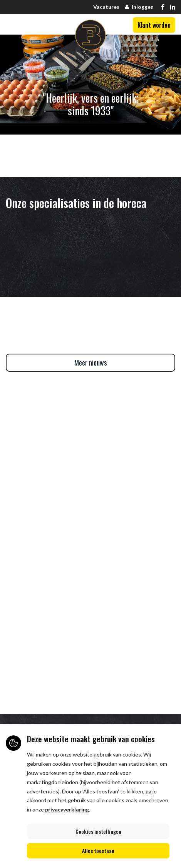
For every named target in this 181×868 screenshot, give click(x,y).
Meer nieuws (90, 362)
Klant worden (154, 25)
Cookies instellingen (98, 831)
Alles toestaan (98, 851)
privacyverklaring (67, 809)
